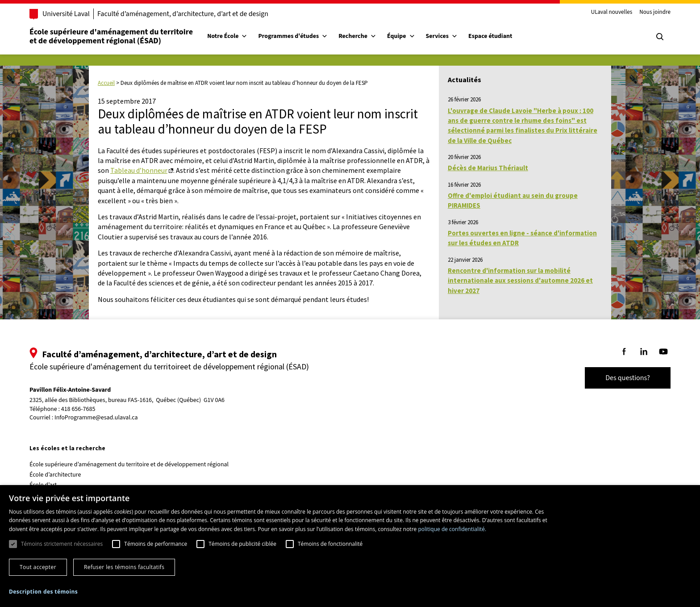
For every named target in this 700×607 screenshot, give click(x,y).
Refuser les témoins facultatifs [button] (124, 567)
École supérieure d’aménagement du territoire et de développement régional (129, 465)
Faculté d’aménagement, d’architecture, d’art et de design (183, 14)
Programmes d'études (293, 36)
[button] (43, 592)
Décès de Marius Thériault (488, 168)
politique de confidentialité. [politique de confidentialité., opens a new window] (452, 529)
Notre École (227, 36)
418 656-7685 (78, 409)
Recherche (357, 36)
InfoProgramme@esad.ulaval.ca (96, 418)
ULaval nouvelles (612, 13)
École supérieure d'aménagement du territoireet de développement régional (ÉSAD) (111, 36)
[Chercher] (660, 37)
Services (442, 36)
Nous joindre (655, 13)
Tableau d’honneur (139, 170)
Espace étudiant (490, 36)
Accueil (106, 83)
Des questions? (628, 378)
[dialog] (350, 546)
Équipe (401, 36)
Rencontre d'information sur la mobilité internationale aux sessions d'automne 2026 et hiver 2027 (520, 280)
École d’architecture (55, 475)
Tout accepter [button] (38, 567)
